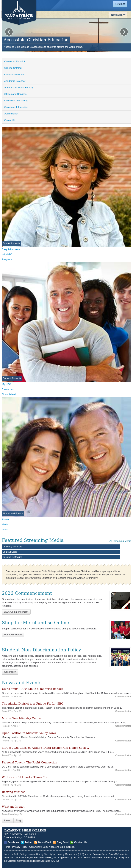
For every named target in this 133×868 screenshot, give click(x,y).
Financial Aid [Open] (9, 394)
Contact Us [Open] (10, 120)
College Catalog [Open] (13, 68)
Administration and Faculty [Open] (19, 88)
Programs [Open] (7, 259)
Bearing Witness (14, 792)
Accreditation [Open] (11, 114)
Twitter (29, 842)
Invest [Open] (5, 529)
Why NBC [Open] (7, 254)
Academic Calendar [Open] (15, 81)
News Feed (45, 842)
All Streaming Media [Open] (120, 541)
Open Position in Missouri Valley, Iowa (29, 733)
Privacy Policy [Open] (20, 847)
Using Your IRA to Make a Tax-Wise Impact (32, 689)
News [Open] (7, 820)
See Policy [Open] (10, 672)
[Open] (120, 600)
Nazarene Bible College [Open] (62, 847)
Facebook (13, 842)
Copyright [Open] (35, 847)
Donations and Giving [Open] (16, 101)
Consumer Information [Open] (16, 107)
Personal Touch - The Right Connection (30, 763)
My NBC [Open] (6, 384)
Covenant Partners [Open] (14, 74)
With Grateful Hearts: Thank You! (26, 777)
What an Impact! (14, 807)
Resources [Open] (8, 389)
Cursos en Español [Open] (15, 61)
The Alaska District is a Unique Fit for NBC (33, 704)
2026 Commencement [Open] (16, 612)
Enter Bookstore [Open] (13, 635)
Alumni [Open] (6, 519)
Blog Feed (63, 842)
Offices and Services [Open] (15, 94)
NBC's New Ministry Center (22, 718)
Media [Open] (5, 524)
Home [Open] (7, 847)
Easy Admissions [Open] (11, 249)
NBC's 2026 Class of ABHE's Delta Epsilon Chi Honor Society (46, 748)
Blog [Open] (18, 820)
